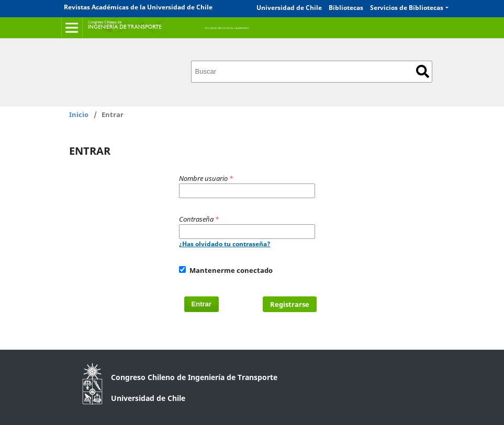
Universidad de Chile (289, 8)
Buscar (423, 71)
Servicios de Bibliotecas (407, 8)
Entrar (201, 304)
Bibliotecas (346, 8)
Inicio (79, 114)
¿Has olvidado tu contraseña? (225, 244)
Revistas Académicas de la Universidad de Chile (138, 7)
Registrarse (290, 304)
